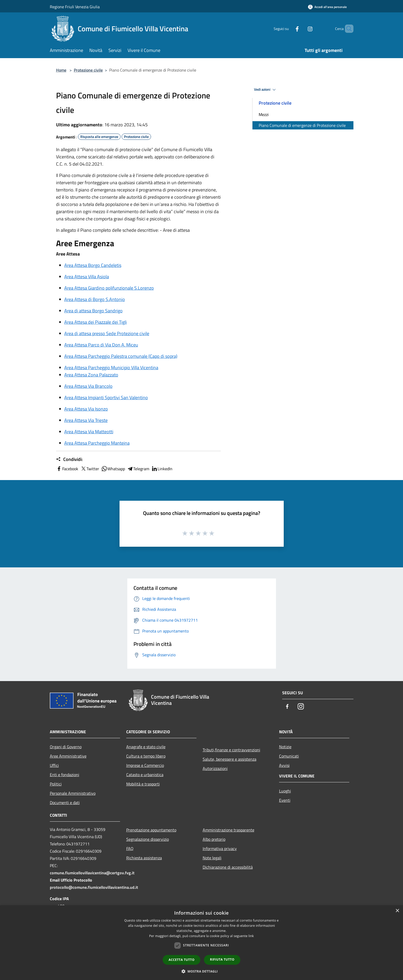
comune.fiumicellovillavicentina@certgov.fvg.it (92, 873)
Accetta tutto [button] (181, 960)
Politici (56, 784)
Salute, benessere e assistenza (230, 759)
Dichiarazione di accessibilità (228, 867)
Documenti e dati (65, 802)
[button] (202, 971)
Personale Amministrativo (73, 793)
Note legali (212, 858)
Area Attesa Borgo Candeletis (93, 265)
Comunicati (289, 756)
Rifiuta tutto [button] (222, 959)
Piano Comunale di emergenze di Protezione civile (302, 125)
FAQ (130, 848)
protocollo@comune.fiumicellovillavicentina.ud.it (94, 887)
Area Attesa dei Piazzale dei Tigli (96, 322)
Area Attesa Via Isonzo (86, 409)
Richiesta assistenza (144, 858)
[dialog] (201, 943)
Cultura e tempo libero (146, 756)
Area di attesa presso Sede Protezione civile (107, 333)
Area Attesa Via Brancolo (88, 386)
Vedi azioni (266, 90)
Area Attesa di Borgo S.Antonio (95, 299)
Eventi (285, 800)
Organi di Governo (66, 747)
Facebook (67, 469)
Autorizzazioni (215, 768)
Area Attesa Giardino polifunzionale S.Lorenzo (109, 288)
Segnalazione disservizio (148, 839)
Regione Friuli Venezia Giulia (75, 7)
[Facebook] (288, 29)
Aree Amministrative (68, 756)
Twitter (90, 469)
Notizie (285, 747)
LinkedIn (162, 469)
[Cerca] (347, 29)
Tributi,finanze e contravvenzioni (231, 750)
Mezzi (264, 114)
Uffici (54, 765)
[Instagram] (301, 29)
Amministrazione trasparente (228, 830)
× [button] (397, 911)
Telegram (138, 469)
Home (61, 70)
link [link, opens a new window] (251, 936)
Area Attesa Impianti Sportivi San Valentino (106, 398)
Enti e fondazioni (65, 775)
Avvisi (284, 765)
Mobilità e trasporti (143, 784)
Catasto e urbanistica (145, 775)
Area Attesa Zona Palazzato (91, 375)
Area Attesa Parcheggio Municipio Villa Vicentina (111, 368)
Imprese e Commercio (145, 765)
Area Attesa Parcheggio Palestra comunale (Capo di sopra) (121, 356)
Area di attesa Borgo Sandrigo (93, 311)
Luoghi (285, 791)
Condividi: (69, 459)
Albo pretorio (214, 839)
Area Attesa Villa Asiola (87, 277)
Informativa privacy (220, 848)
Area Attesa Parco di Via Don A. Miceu (101, 345)
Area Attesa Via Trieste (86, 420)
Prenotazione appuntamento (151, 830)
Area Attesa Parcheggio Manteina (97, 443)
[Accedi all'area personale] (327, 7)
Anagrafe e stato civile (146, 747)
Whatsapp (113, 469)
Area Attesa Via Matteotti (89, 432)
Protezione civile (88, 70)
